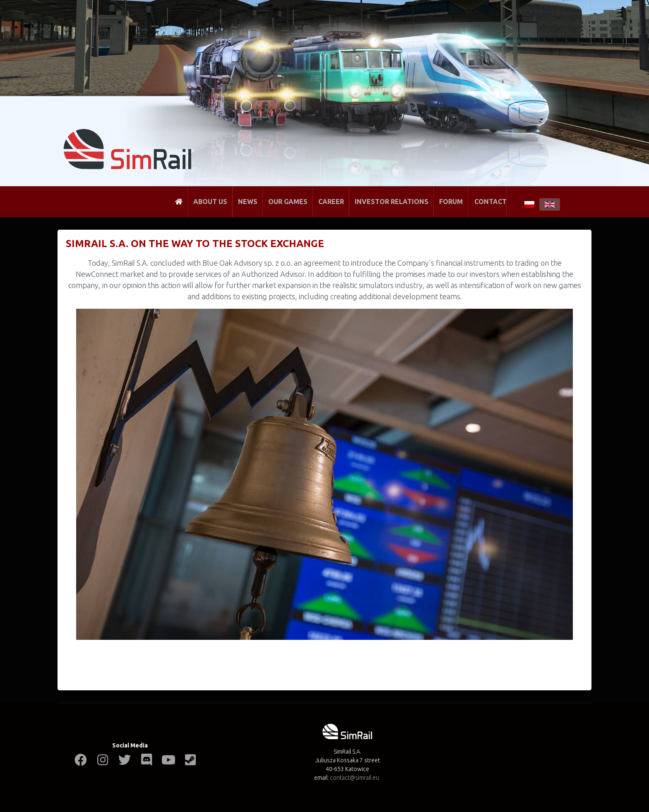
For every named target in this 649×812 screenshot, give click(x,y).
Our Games (288, 202)
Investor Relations (392, 202)
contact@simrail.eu (355, 778)
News (248, 202)
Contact (490, 202)
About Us (210, 202)
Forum (451, 202)
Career (331, 202)
